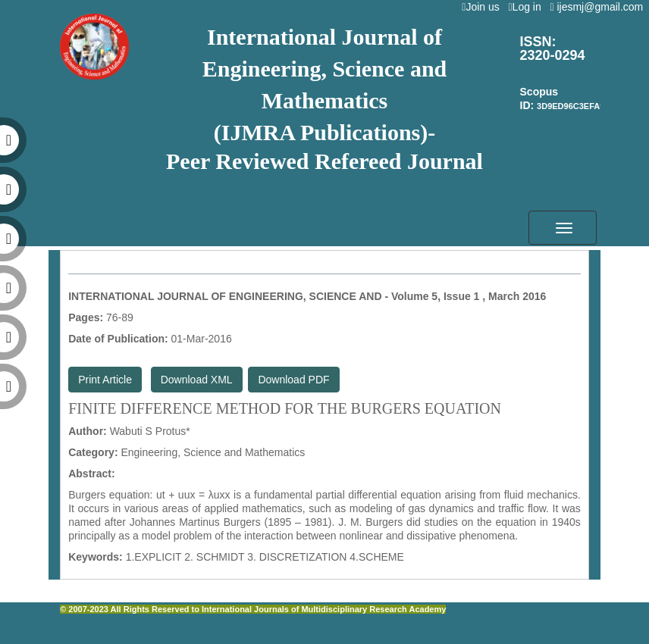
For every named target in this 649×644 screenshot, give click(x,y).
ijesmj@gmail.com (599, 7)
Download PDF (293, 380)
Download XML (197, 380)
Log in (527, 7)
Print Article (105, 380)
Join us (483, 7)
